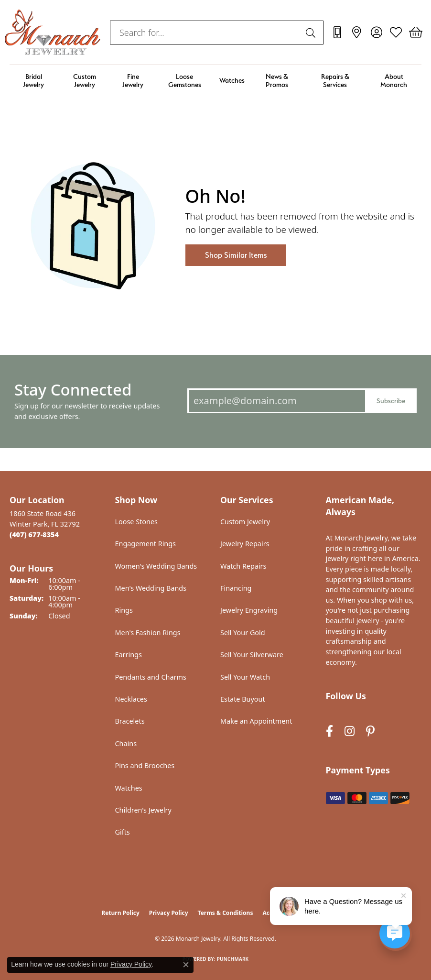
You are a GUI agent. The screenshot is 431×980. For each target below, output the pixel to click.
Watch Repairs (243, 566)
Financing (236, 588)
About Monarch (394, 80)
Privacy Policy (169, 913)
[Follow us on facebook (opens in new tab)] (329, 732)
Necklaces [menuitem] (131, 699)
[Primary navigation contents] (215, 81)
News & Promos (277, 80)
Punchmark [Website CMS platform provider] (233, 959)
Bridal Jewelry (33, 80)
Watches (232, 80)
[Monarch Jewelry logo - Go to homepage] (53, 32)
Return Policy (120, 913)
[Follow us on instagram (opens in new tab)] (350, 732)
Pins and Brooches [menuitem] (145, 765)
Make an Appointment (256, 721)
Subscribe (391, 401)
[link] (337, 33)
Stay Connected (73, 390)
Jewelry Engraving (249, 610)
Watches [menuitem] (129, 788)
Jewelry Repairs (245, 544)
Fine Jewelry (133, 80)
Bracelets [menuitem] (130, 721)
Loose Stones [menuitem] (136, 522)
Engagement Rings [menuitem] (146, 544)
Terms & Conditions (226, 913)
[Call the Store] (34, 534)
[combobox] (206, 33)
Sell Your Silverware (252, 655)
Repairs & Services (335, 80)
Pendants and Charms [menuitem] (151, 677)
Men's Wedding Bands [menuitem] (151, 588)
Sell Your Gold (243, 633)
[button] (376, 33)
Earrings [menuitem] (129, 655)
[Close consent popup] (186, 965)
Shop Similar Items (236, 255)
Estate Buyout (243, 699)
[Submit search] (312, 33)
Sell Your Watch (245, 677)
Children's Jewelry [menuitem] (143, 810)
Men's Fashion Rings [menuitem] (148, 633)
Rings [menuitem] (124, 610)
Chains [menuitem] (126, 743)
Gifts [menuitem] (123, 832)
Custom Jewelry (85, 80)
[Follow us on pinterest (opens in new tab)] (370, 732)
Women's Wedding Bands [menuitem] (156, 566)
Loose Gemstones (185, 80)
